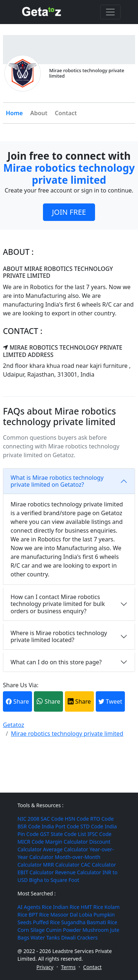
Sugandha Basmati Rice (89, 922)
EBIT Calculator (36, 872)
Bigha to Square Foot (54, 880)
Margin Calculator (66, 842)
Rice (47, 907)
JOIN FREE (69, 212)
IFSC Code (99, 834)
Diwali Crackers (79, 938)
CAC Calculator (98, 865)
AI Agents (29, 907)
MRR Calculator (61, 865)
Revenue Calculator (78, 872)
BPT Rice (39, 915)
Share (17, 701)
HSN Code (77, 819)
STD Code (92, 826)
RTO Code (102, 819)
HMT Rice (92, 907)
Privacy (45, 967)
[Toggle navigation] (110, 12)
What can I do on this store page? (56, 662)
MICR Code (31, 842)
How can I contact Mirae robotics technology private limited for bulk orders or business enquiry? (58, 604)
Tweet (110, 701)
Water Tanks (45, 938)
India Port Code (60, 826)
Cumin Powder (63, 930)
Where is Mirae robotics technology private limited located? (59, 636)
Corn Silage (31, 930)
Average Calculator (66, 849)
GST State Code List (63, 834)
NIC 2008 (28, 819)
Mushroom (95, 930)
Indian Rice (66, 907)
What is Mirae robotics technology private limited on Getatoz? (57, 481)
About (39, 113)
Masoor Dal (64, 915)
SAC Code (52, 819)
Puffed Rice (46, 922)
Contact (66, 113)
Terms (68, 967)
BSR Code (29, 826)
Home (14, 113)
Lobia (86, 915)
